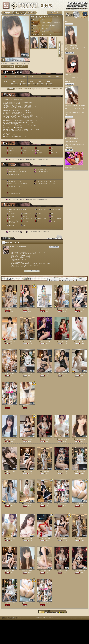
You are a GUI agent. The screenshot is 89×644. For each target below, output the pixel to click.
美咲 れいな (79, 341)
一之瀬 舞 (26, 439)
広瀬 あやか (26, 374)
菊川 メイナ (26, 406)
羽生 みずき (9, 341)
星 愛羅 (26, 341)
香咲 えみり (61, 341)
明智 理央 (44, 309)
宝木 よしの (9, 439)
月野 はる (9, 374)
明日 (67, 279)
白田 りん (26, 504)
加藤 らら (79, 309)
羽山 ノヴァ (44, 341)
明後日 (80, 279)
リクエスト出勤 (10, 406)
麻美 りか (61, 309)
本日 (53, 279)
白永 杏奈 (26, 309)
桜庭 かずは (61, 374)
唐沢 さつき (61, 439)
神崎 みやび (79, 374)
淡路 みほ (44, 374)
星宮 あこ (44, 504)
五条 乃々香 (44, 538)
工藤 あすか (9, 309)
